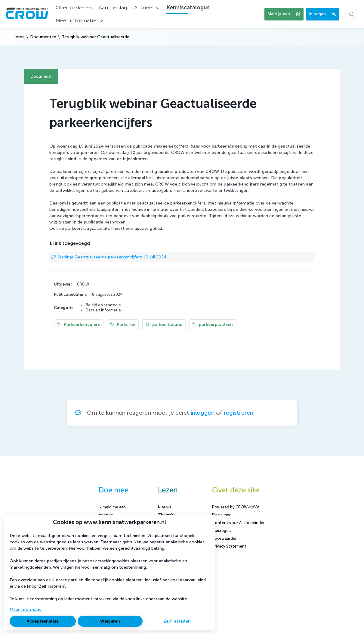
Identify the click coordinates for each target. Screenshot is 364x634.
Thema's (166, 515)
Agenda (106, 515)
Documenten (43, 37)
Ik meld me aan (112, 507)
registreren (239, 413)
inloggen (203, 413)
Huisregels (222, 531)
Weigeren (110, 621)
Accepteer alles (43, 621)
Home (19, 37)
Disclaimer (221, 515)
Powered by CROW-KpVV (236, 507)
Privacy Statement (229, 546)
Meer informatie (26, 609)
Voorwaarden (225, 538)
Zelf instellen (177, 621)
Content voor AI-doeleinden (239, 523)
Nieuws (165, 507)
